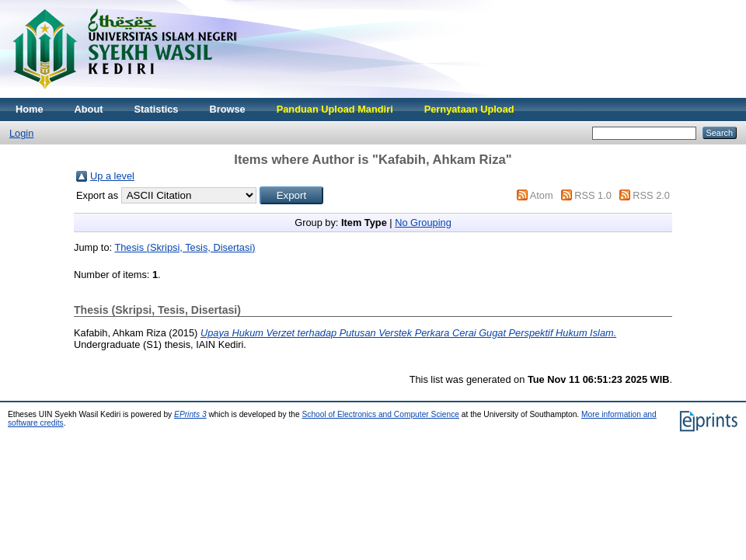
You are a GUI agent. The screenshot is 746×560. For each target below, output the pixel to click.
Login (21, 133)
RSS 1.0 (593, 195)
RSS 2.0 (651, 195)
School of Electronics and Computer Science (380, 414)
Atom (542, 195)
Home (30, 109)
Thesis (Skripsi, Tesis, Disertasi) (185, 247)
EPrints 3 (190, 414)
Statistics (157, 109)
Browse (227, 109)
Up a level (112, 176)
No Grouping (423, 223)
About (89, 109)
